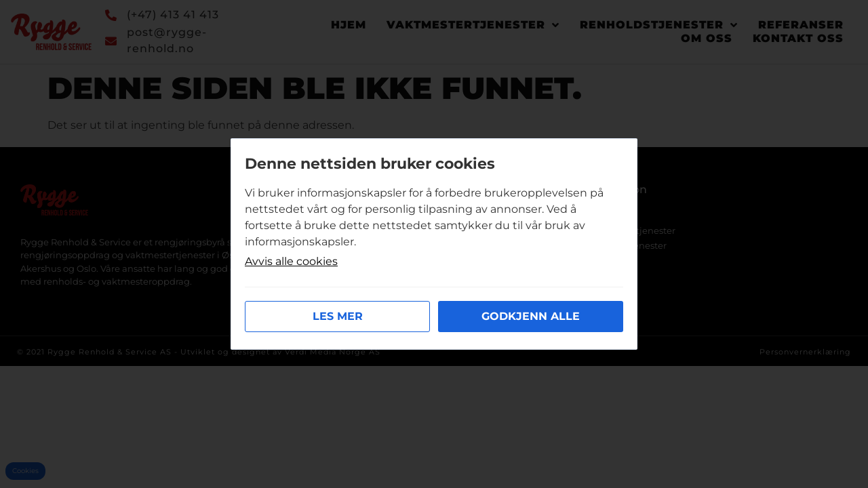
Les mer (338, 316)
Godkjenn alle (531, 316)
